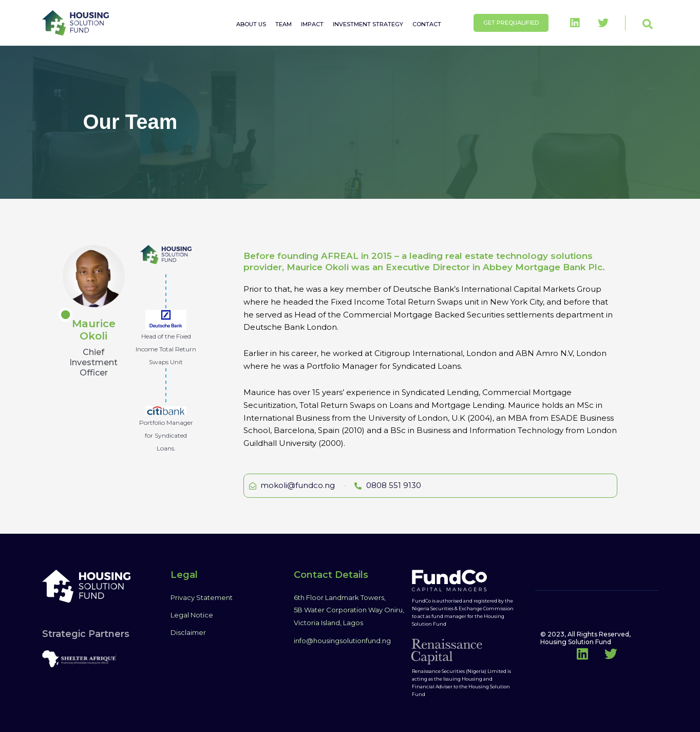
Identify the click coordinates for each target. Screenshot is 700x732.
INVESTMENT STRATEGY (368, 24)
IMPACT (312, 24)
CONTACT (427, 24)
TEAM (283, 24)
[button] (648, 24)
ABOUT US (251, 24)
